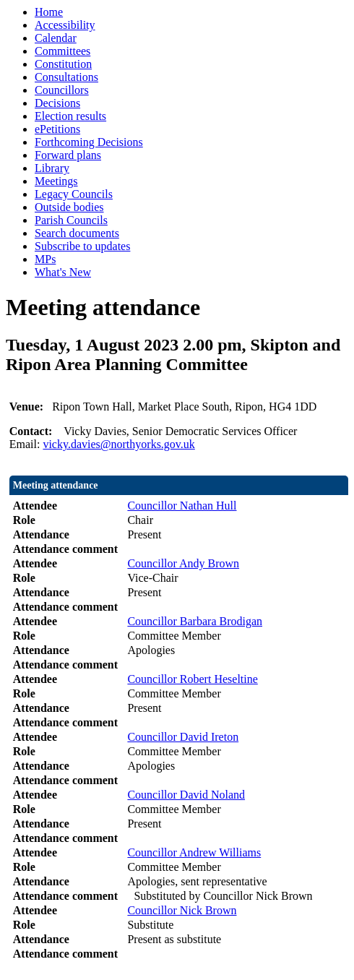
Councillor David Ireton (183, 737)
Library (52, 168)
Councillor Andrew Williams (194, 852)
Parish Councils (71, 220)
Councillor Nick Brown (182, 910)
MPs (45, 259)
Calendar (56, 38)
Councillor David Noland (186, 795)
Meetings (56, 181)
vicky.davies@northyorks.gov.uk (118, 444)
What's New (63, 272)
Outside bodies (69, 207)
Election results (70, 116)
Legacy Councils (74, 194)
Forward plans (68, 155)
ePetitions (57, 129)
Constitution (63, 64)
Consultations (66, 77)
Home (49, 12)
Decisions (57, 103)
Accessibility (65, 25)
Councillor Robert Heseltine (192, 679)
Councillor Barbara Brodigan (195, 621)
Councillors (62, 90)
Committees (62, 51)
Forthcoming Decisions (89, 142)
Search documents (77, 233)
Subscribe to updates (82, 246)
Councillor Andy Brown (183, 563)
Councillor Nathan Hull (182, 506)
